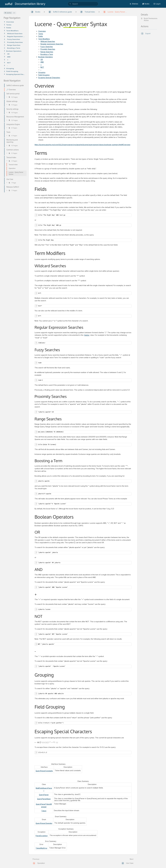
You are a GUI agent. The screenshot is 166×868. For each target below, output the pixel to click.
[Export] (152, 34)
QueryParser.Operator (44, 823)
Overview (10, 22)
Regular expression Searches (52, 44)
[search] (83, 4)
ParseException (42, 836)
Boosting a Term (14, 48)
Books (146, 4)
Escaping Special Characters (16, 74)
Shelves (134, 4)
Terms (9, 25)
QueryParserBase (44, 799)
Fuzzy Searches (14, 39)
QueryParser (44, 795)
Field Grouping (12, 71)
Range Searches (14, 45)
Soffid (8, 13)
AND (9, 57)
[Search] (70, 4)
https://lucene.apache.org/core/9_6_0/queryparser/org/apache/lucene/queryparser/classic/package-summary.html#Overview (82, 145)
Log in (157, 4)
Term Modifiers (12, 31)
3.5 (14, 13)
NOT (9, 63)
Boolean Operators (14, 51)
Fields (9, 28)
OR (8, 54)
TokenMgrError (41, 848)
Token (44, 811)
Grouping (10, 68)
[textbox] (84, 215)
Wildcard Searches (15, 34)
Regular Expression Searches (16, 36)
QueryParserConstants (44, 771)
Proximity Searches (15, 42)
